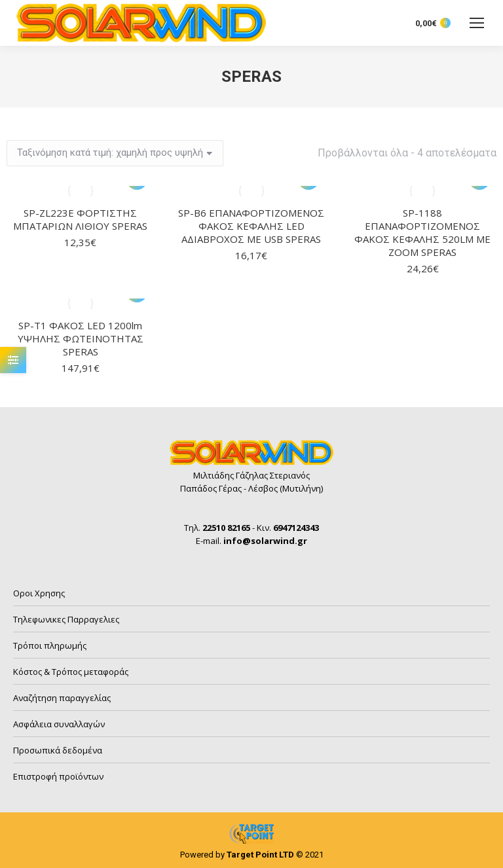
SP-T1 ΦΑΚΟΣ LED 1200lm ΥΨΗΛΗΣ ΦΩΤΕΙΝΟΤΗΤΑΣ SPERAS (81, 338)
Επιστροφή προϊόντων (58, 776)
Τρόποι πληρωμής (50, 645)
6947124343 (296, 528)
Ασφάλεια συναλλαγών (59, 724)
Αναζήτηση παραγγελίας (62, 698)
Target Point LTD (260, 855)
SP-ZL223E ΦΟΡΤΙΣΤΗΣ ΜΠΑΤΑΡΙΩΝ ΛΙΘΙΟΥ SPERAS (80, 219)
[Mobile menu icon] (477, 23)
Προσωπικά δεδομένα (58, 750)
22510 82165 (226, 528)
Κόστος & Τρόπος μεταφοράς (71, 672)
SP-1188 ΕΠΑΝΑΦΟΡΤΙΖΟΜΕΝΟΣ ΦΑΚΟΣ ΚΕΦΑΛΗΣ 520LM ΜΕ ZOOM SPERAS (422, 232)
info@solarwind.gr (265, 541)
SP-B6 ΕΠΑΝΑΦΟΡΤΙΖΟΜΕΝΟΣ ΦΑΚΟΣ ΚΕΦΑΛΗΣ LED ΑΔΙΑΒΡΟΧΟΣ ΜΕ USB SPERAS (251, 226)
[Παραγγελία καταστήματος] (115, 153)
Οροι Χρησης (39, 593)
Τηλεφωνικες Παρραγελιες (66, 619)
